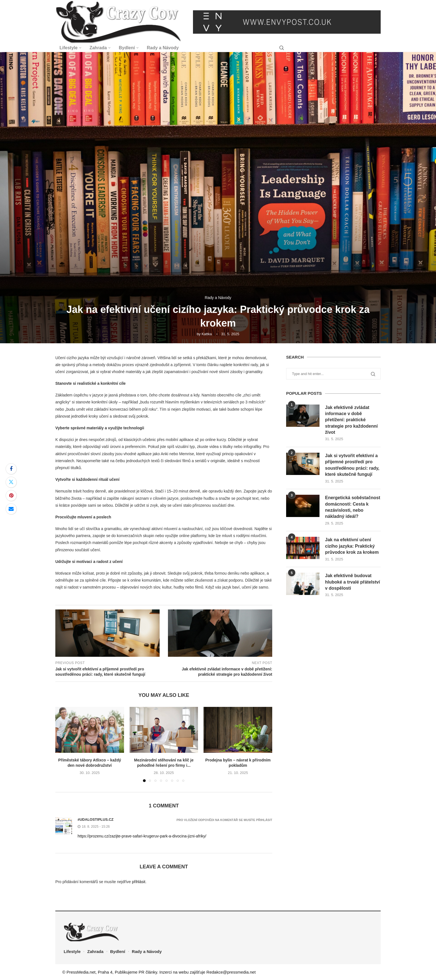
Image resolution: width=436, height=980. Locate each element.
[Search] (282, 48)
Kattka (207, 334)
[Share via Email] (11, 509)
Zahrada (98, 48)
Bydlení (127, 48)
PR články (148, 972)
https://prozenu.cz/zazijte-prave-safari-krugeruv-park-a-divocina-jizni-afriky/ (142, 836)
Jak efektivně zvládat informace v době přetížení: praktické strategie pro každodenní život (351, 420)
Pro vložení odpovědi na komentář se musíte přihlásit (224, 820)
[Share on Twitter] (11, 482)
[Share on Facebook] (11, 469)
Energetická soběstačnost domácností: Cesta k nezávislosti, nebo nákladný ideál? (353, 507)
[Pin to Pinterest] (11, 496)
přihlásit (138, 882)
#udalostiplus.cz (96, 819)
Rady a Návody (163, 48)
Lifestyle (69, 48)
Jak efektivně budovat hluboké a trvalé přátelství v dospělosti (352, 582)
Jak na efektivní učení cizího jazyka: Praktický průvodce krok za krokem (352, 546)
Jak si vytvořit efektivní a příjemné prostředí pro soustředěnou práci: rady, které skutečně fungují (352, 465)
